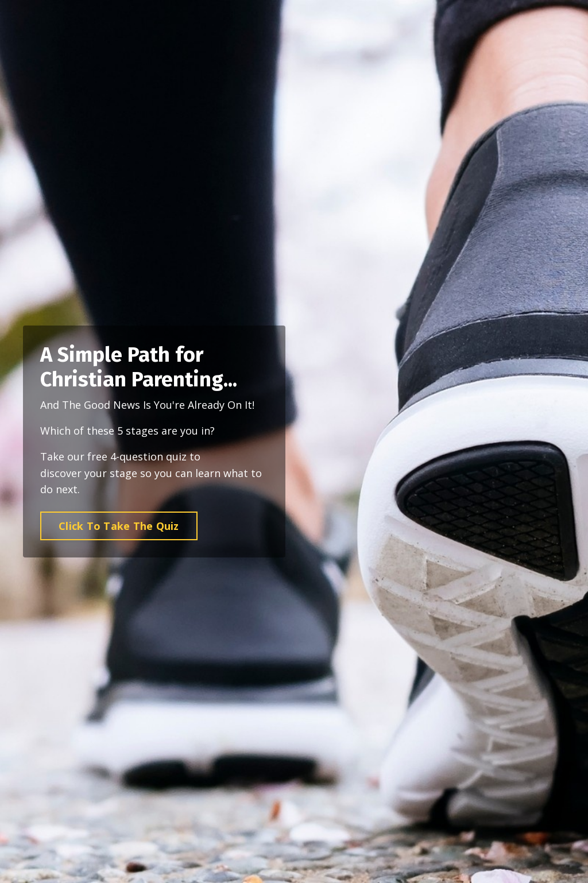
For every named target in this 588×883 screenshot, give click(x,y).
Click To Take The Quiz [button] (119, 526)
